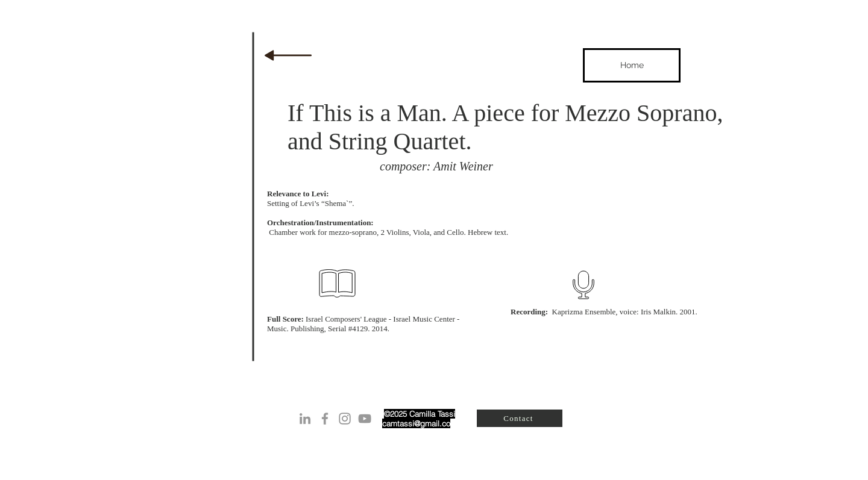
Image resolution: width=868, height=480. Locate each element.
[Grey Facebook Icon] (325, 419)
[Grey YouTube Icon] (365, 419)
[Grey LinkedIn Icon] (305, 419)
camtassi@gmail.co (416, 423)
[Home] (632, 65)
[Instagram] (345, 419)
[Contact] (520, 418)
